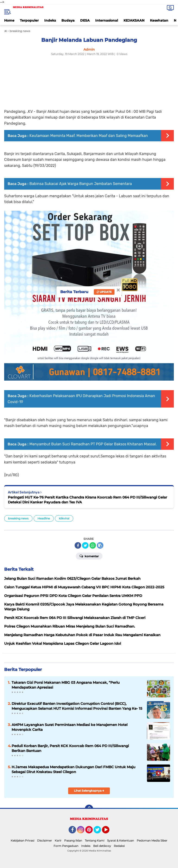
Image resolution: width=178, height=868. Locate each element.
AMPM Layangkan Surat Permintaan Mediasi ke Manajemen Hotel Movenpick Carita (70, 727)
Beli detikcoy (102, 846)
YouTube (109, 832)
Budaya (68, 20)
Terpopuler (29, 20)
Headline (44, 518)
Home (9, 20)
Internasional (107, 20)
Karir (58, 840)
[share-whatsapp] (93, 545)
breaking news (18, 518)
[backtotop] (89, 809)
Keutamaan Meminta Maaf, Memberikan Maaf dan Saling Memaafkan (89, 136)
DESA (85, 20)
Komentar (89, 556)
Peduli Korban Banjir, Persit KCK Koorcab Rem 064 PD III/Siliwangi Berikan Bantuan (70, 748)
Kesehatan (159, 20)
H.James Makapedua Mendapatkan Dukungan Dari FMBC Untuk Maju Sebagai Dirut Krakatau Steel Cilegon (73, 769)
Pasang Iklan (73, 840)
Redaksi (119, 846)
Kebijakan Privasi (22, 840)
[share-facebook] (78, 545)
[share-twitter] (85, 545)
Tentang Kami (95, 840)
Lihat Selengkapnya (89, 791)
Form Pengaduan (66, 846)
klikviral (64, 518)
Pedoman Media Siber (152, 840)
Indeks (50, 20)
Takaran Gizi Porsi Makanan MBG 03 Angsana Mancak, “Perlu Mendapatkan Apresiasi (66, 685)
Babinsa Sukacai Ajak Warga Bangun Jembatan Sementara (81, 184)
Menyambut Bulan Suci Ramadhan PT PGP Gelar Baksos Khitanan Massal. (93, 444)
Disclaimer (44, 840)
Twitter (99, 832)
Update (104, 292)
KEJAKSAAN (134, 20)
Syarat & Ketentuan (121, 840)
